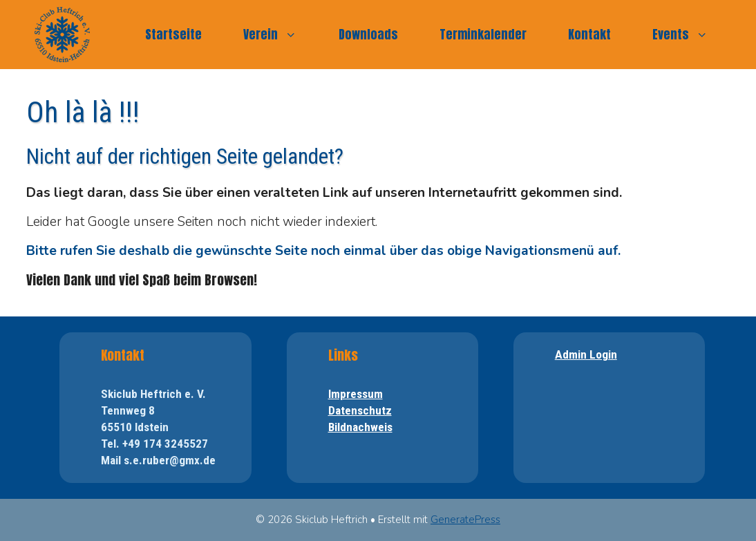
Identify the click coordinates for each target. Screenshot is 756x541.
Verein (281, 35)
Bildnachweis (360, 427)
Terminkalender (483, 34)
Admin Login (586, 354)
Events (691, 35)
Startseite (173, 34)
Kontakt (589, 34)
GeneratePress (465, 520)
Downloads (368, 34)
